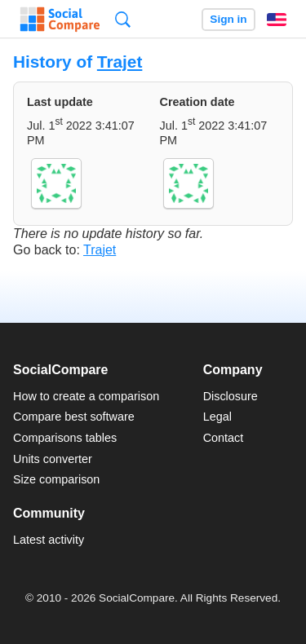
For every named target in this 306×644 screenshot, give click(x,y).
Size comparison (56, 479)
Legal (217, 417)
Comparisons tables (65, 438)
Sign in (228, 19)
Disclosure (231, 396)
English (277, 20)
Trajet (120, 62)
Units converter (53, 459)
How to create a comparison (86, 396)
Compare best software (74, 417)
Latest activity (49, 540)
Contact (224, 438)
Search (123, 19)
